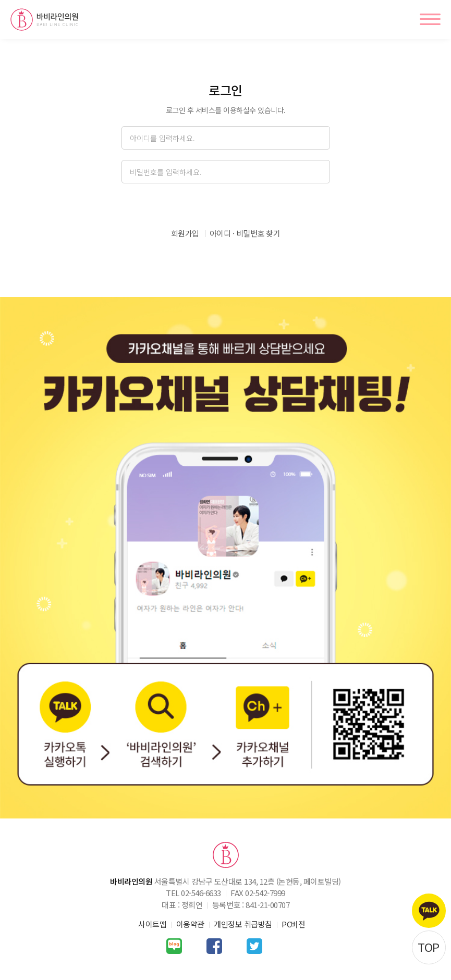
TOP (429, 947)
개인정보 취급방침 (243, 924)
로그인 (225, 206)
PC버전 (293, 924)
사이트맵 (152, 924)
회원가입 (185, 233)
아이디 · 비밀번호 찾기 (245, 233)
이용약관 (190, 924)
